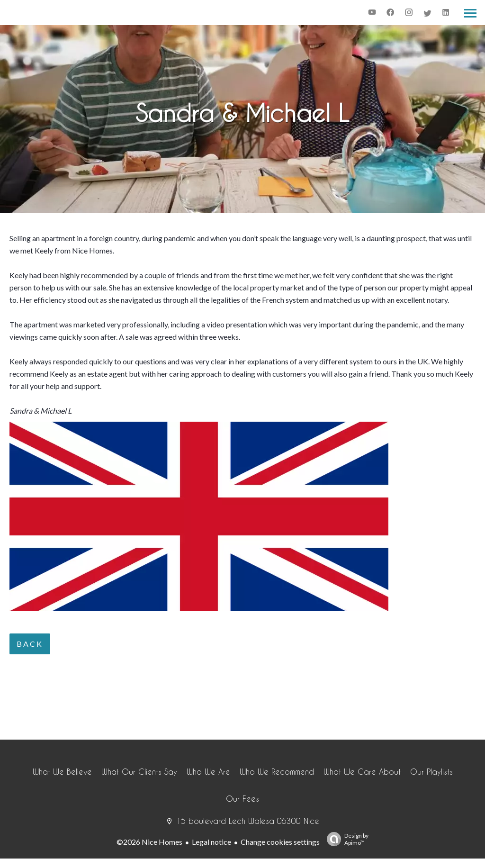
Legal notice (211, 842)
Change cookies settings (280, 842)
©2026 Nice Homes (149, 842)
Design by (345, 839)
